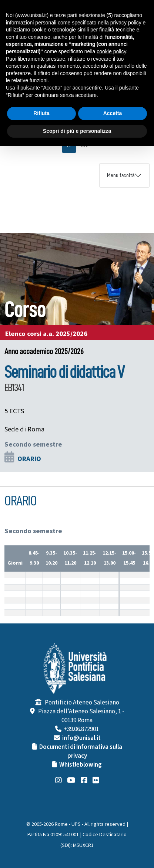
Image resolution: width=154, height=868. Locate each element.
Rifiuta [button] (41, 113)
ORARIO (29, 459)
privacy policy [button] (126, 23)
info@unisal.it (81, 738)
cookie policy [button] (111, 51)
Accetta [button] (113, 113)
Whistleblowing (81, 765)
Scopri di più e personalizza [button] (77, 131)
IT (69, 146)
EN (84, 146)
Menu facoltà (121, 175)
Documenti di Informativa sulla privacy (81, 751)
